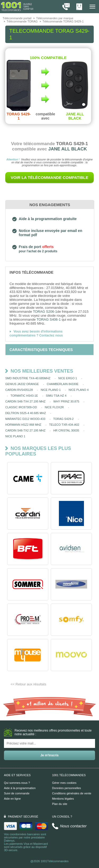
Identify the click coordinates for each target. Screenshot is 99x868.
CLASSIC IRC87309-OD (21, 407)
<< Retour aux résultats (28, 684)
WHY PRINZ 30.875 (66, 401)
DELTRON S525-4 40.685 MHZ (26, 413)
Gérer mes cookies (64, 783)
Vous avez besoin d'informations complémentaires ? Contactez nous (36, 333)
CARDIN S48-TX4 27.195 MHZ (25, 401)
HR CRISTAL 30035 (66, 430)
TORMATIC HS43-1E (24, 396)
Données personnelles (66, 788)
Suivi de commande (17, 793)
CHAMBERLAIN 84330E (63, 384)
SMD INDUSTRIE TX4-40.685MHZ (28, 378)
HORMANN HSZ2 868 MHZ (23, 425)
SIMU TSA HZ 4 (56, 396)
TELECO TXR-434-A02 (64, 425)
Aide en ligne (12, 799)
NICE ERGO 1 (68, 378)
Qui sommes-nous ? (17, 783)
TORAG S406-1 (49, 319)
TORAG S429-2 (63, 419)
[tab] (49, 272)
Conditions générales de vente (72, 793)
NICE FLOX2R (54, 407)
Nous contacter (73, 826)
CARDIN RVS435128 (19, 390)
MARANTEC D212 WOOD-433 (25, 419)
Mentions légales (63, 799)
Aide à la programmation (20, 788)
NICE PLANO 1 (51, 390)
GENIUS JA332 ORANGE (22, 384)
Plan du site (60, 804)
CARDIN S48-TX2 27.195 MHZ (25, 430)
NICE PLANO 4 (79, 390)
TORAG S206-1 (45, 312)
